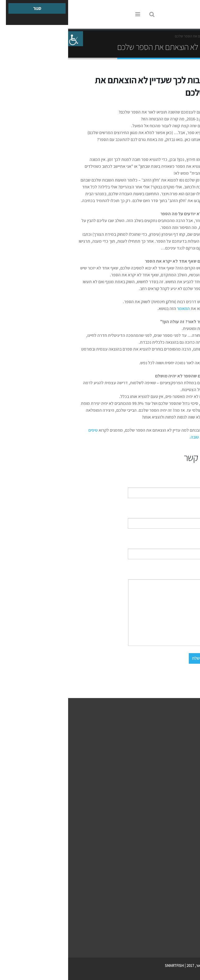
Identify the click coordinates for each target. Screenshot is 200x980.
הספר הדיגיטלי (173, 875)
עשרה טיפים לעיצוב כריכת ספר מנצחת (166, 909)
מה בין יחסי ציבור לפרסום (176, 833)
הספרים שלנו (186, 756)
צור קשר (179, 699)
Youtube (179, 940)
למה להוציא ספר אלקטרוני (176, 894)
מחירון (191, 763)
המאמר (115, 308)
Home (189, 36)
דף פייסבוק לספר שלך (179, 825)
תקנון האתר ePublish (179, 786)
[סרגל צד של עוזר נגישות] (7, 39)
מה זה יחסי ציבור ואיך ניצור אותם (171, 840)
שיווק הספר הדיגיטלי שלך (177, 855)
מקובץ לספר (186, 902)
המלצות (189, 771)
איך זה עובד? (186, 741)
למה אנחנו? (187, 748)
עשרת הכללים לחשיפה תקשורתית (170, 848)
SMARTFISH (106, 965)
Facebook (190, 940)
